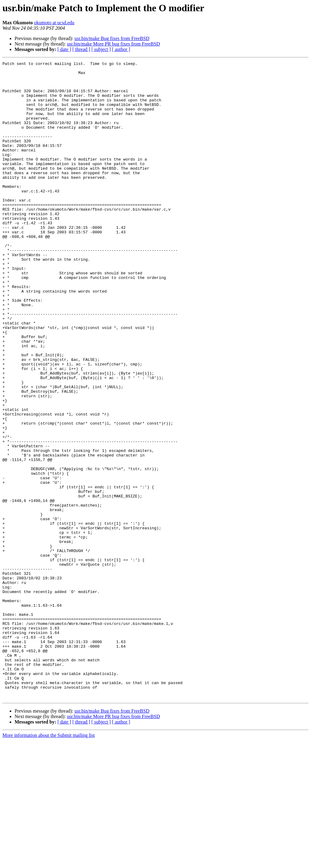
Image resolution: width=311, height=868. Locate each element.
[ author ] (121, 49)
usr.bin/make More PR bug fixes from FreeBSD (113, 44)
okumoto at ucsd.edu (54, 23)
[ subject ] (101, 49)
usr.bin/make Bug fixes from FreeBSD (112, 38)
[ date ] (64, 49)
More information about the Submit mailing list (49, 863)
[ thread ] (81, 49)
